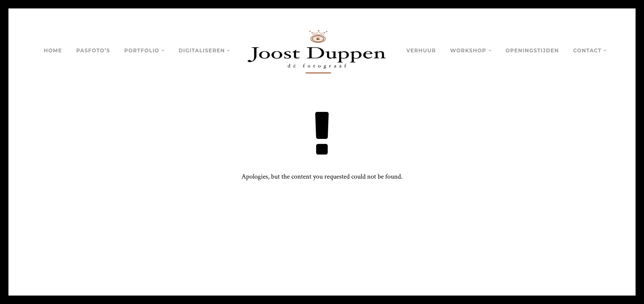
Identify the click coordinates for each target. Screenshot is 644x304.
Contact (587, 50)
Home (53, 50)
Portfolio (142, 50)
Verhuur (421, 50)
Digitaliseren (202, 50)
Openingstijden (532, 50)
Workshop (468, 50)
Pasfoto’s (93, 50)
